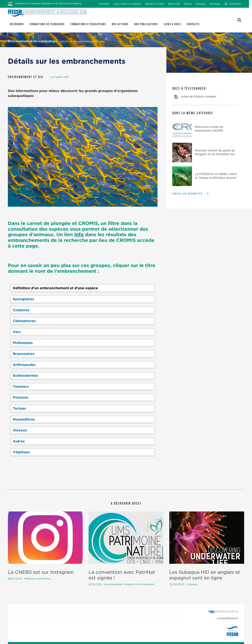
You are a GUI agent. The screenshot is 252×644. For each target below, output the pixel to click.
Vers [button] (17, 332)
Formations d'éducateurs (88, 24)
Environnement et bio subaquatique (32, 41)
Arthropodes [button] (24, 365)
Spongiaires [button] (23, 299)
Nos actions (120, 24)
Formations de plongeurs (47, 24)
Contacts (193, 24)
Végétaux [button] (21, 452)
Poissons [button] (21, 397)
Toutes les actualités (188, 194)
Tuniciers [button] (21, 386)
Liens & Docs (172, 24)
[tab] (83, 288)
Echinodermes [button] (25, 375)
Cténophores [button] (24, 321)
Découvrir (17, 24)
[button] (83, 288)
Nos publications (146, 24)
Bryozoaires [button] (24, 354)
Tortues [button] (19, 408)
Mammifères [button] (24, 419)
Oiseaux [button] (20, 430)
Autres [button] (19, 441)
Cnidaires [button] (21, 310)
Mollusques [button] (23, 343)
